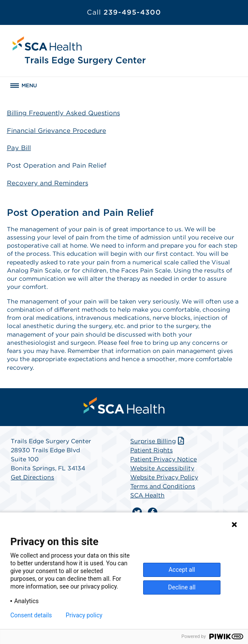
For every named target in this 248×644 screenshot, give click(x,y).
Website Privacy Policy (164, 477)
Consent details (31, 615)
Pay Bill (19, 148)
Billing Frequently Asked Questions (63, 113)
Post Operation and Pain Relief (57, 166)
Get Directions (32, 477)
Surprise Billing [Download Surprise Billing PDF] (158, 441)
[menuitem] (124, 405)
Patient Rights (152, 450)
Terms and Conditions (163, 486)
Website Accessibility (162, 468)
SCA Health (147, 495)
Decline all (182, 587)
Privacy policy (84, 615)
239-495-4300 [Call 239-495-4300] (124, 12)
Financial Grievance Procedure (57, 131)
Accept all (182, 570)
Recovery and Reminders (47, 183)
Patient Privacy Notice (164, 459)
